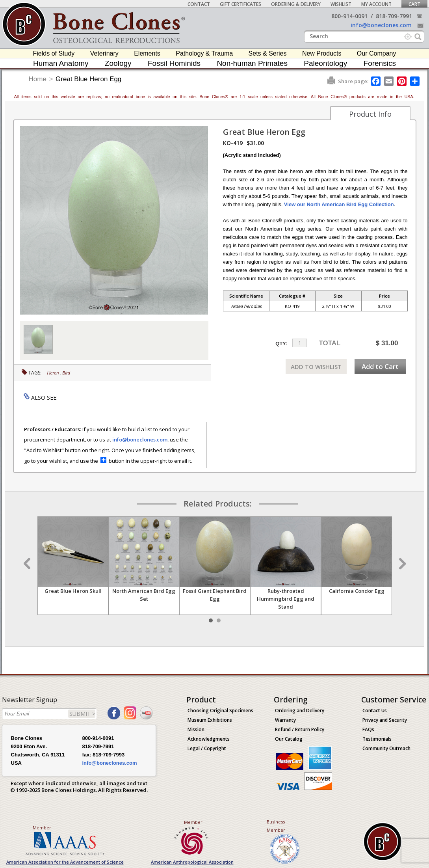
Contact (199, 4)
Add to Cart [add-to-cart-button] (380, 366)
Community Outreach (386, 748)
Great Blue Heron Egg (88, 79)
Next (401, 564)
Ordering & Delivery (296, 4)
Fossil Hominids (174, 63)
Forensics (380, 63)
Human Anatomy (61, 63)
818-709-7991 (394, 16)
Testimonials (377, 739)
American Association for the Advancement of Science (65, 862)
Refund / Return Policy (300, 729)
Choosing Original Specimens (220, 711)
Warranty (285, 720)
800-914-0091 (349, 16)
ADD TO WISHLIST (316, 367)
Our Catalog (289, 739)
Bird (66, 373)
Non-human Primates (252, 63)
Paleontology (325, 63)
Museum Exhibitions (210, 720)
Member (42, 828)
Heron (54, 373)
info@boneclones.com (381, 25)
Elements (147, 53)
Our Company (377, 53)
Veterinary (104, 53)
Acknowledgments (209, 739)
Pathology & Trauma (204, 53)
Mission (196, 729)
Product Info (370, 114)
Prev (28, 564)
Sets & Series (268, 53)
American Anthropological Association (192, 862)
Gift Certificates (240, 4)
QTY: (281, 344)
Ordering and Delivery (300, 711)
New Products (322, 53)
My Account (376, 4)
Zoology (118, 63)
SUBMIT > (82, 714)
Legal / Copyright (207, 748)
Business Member (276, 826)
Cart (414, 4)
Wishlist (341, 4)
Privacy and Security (385, 720)
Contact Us (375, 711)
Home (38, 79)
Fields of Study (54, 53)
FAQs (368, 729)
